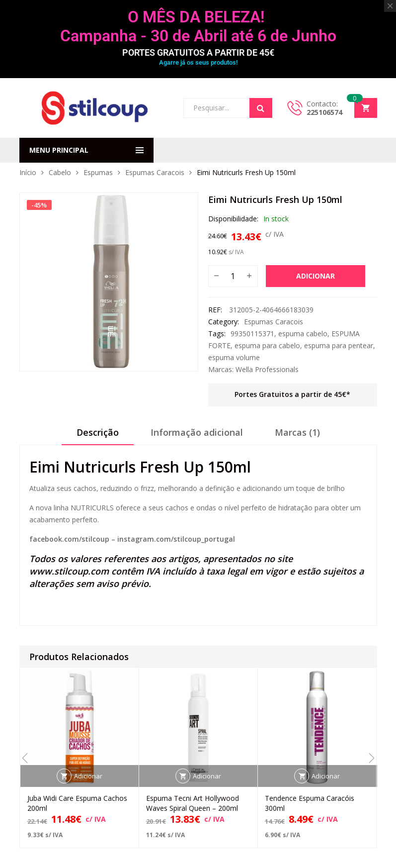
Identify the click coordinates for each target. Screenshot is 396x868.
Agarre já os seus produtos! (198, 62)
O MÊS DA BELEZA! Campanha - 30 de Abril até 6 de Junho (198, 26)
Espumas (98, 172)
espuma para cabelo (267, 345)
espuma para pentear (339, 345)
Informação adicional (197, 432)
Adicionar (316, 276)
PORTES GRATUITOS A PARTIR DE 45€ (198, 52)
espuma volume (234, 357)
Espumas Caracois (155, 172)
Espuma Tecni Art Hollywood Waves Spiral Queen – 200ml (193, 803)
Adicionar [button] (88, 776)
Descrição (98, 432)
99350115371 (252, 334)
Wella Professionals (267, 369)
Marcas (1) (297, 432)
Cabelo (60, 172)
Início (28, 172)
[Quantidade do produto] (233, 276)
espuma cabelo (303, 334)
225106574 (324, 112)
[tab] (98, 436)
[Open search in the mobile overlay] (228, 108)
